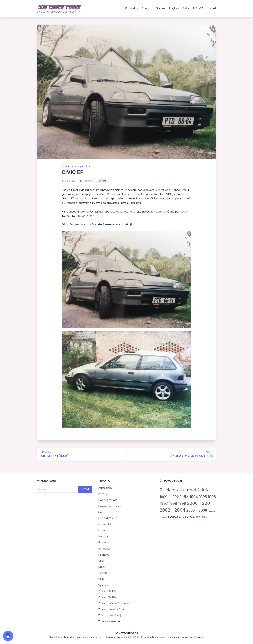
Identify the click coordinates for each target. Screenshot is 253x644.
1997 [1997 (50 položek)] (164, 503)
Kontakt (211, 8)
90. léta (103, 181)
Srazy (145, 8)
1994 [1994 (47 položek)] (194, 497)
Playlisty (174, 8)
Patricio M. (88, 181)
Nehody (103, 536)
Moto (101, 530)
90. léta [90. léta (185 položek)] (202, 490)
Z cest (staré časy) (110, 615)
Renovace (104, 549)
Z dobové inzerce (109, 621)
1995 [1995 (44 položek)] (203, 497)
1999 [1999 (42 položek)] (182, 503)
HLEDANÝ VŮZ (108, 518)
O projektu (132, 8)
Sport (102, 561)
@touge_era (83, 216)
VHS (101, 579)
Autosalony (105, 488)
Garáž (65, 167)
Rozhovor (104, 555)
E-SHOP (198, 8)
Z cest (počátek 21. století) (114, 603)
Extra (186, 8)
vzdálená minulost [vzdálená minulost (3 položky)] (198, 517)
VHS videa (159, 8)
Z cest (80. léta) (108, 591)
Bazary (103, 494)
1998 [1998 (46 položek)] (173, 503)
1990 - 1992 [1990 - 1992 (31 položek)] (169, 497)
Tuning (102, 573)
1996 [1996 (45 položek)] (212, 497)
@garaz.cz (162, 190)
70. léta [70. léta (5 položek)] (176, 490)
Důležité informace (110, 506)
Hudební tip (105, 524)
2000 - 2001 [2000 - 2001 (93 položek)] (199, 503)
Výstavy (103, 585)
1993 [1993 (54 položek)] (184, 497)
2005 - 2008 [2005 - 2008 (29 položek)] (197, 510)
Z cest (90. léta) (81, 167)
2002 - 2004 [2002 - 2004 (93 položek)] (172, 510)
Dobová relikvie (108, 500)
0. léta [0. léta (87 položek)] (166, 490)
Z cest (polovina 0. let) (112, 609)
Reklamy (104, 542)
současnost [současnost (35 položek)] (178, 516)
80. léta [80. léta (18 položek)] (187, 490)
